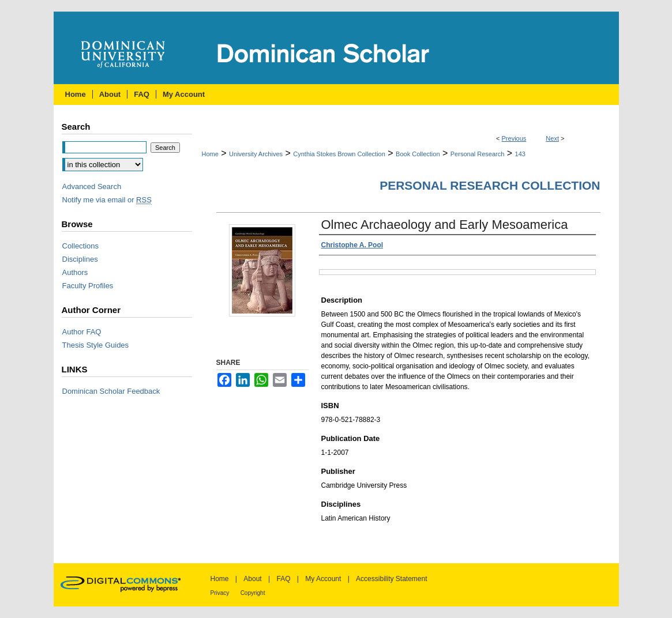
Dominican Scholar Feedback (111, 391)
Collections (81, 246)
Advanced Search (92, 186)
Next (552, 138)
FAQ (283, 579)
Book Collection (418, 154)
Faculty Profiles (88, 286)
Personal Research (478, 154)
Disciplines (80, 259)
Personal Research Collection (490, 185)
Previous (514, 138)
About (252, 579)
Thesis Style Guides (96, 345)
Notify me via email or (107, 200)
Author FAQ (82, 332)
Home (210, 154)
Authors (75, 272)
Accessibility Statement (391, 579)
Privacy (220, 593)
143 (520, 154)
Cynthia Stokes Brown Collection (339, 154)
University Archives (256, 154)
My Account (323, 579)
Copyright (253, 593)
